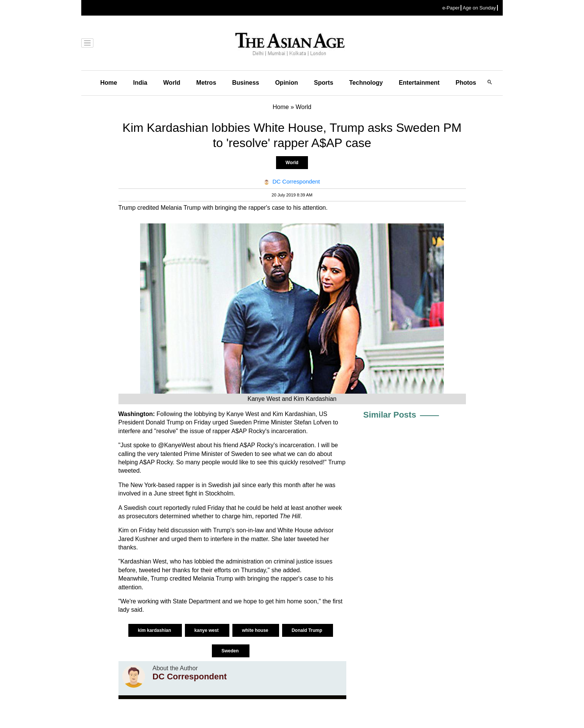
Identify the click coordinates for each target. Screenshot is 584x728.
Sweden (231, 651)
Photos (466, 83)
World (172, 83)
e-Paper (451, 8)
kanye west (207, 630)
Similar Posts (390, 415)
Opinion (286, 83)
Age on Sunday (479, 8)
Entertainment (419, 83)
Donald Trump (308, 630)
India (140, 83)
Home (109, 83)
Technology (366, 83)
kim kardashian (155, 630)
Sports (324, 83)
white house (256, 630)
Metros (206, 83)
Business (245, 83)
